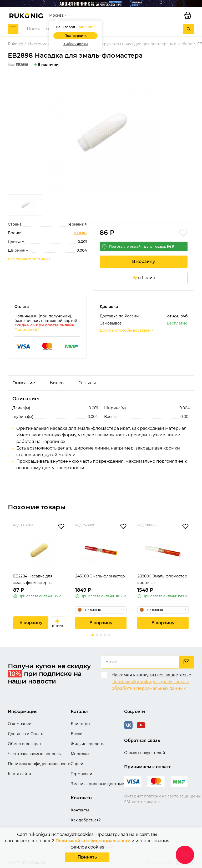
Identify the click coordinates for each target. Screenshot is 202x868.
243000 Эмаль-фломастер (100, 576)
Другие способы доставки (127, 330)
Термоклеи (82, 774)
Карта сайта (19, 774)
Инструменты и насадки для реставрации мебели (143, 44)
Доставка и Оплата (26, 734)
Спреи (77, 764)
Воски (77, 734)
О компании (20, 724)
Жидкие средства (88, 744)
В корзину (143, 261)
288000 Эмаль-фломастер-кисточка (163, 579)
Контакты (80, 810)
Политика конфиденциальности (39, 764)
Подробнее (27, 330)
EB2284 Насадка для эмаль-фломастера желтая (33, 580)
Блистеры (80, 724)
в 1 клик (143, 278)
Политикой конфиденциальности (93, 841)
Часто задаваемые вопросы (35, 754)
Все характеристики (29, 259)
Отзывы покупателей (145, 753)
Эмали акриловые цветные (97, 784)
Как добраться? (86, 820)
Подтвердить (75, 36)
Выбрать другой (76, 44)
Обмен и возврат (25, 744)
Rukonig (16, 44)
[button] (93, 635)
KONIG (80, 233)
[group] (101, 134)
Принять (87, 857)
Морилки (80, 754)
